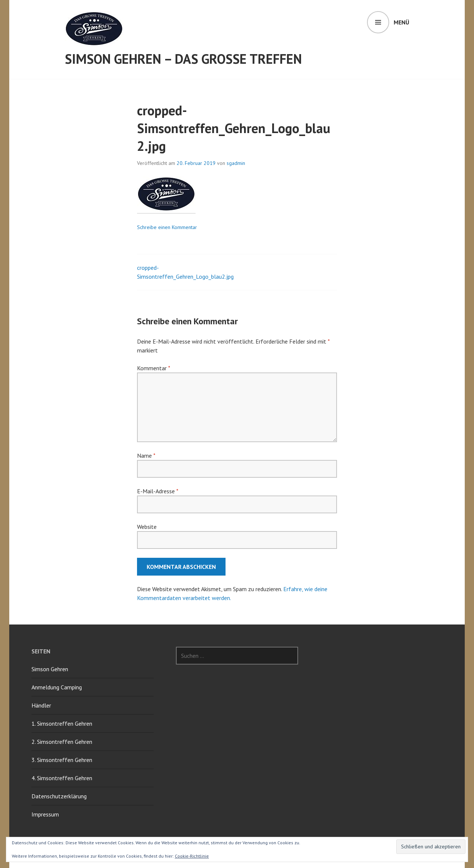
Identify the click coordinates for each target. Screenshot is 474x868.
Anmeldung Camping (57, 687)
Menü (401, 22)
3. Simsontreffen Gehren (62, 760)
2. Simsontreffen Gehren (62, 742)
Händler (41, 705)
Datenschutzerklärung (59, 796)
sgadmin (236, 163)
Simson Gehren (50, 669)
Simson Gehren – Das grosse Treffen (183, 59)
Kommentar (153, 368)
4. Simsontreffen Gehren (62, 778)
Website (147, 527)
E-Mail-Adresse (158, 491)
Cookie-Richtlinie (192, 856)
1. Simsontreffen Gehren (62, 723)
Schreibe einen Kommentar (167, 227)
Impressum (45, 814)
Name (146, 455)
